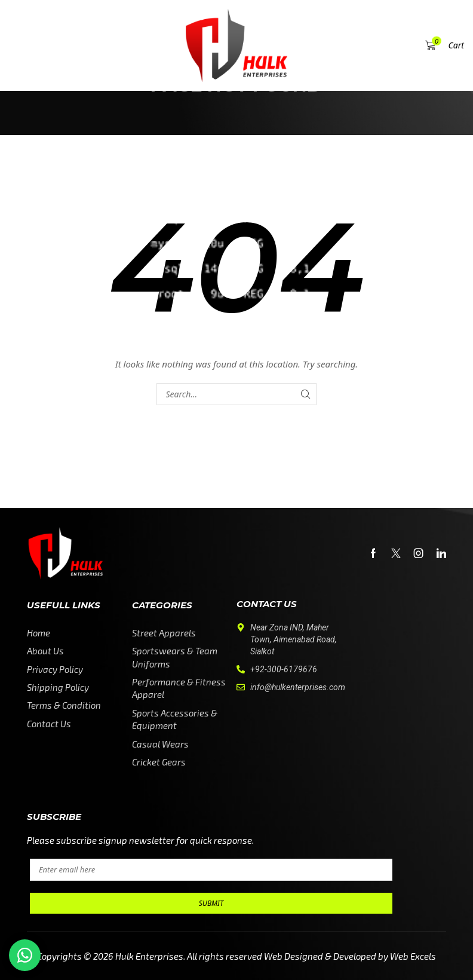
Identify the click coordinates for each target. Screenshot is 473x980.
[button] (28, 45)
